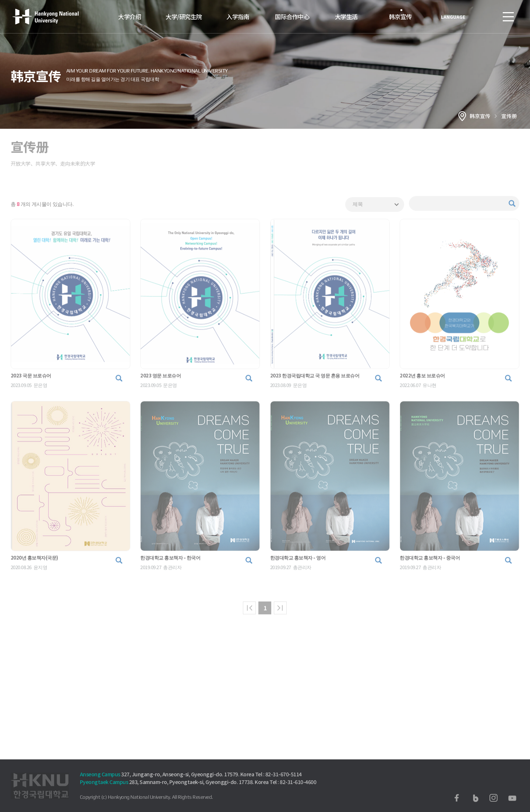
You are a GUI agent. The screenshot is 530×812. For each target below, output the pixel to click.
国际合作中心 (292, 17)
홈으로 (462, 116)
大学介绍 (130, 17)
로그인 (486, 17)
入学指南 (238, 17)
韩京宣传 (400, 17)
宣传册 (509, 116)
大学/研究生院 (184, 17)
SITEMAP (508, 17)
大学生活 (346, 17)
